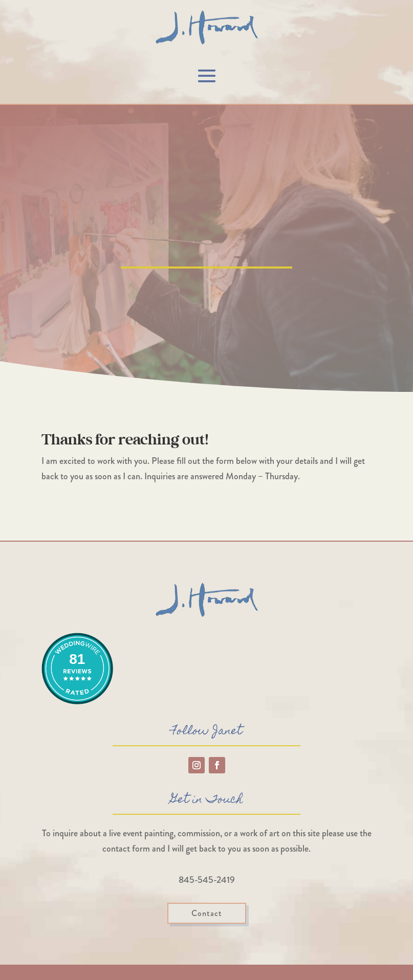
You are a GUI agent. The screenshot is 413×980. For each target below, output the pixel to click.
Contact (207, 913)
